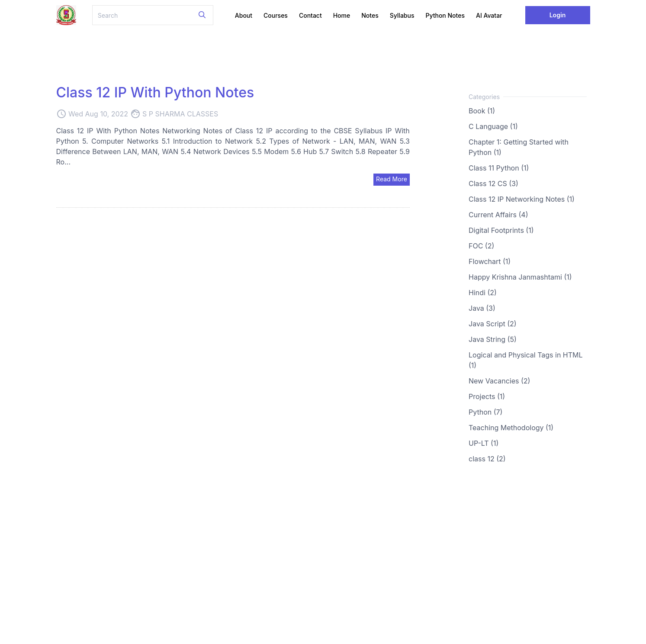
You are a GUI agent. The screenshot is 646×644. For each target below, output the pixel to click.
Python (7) (485, 412)
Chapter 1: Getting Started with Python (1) (519, 147)
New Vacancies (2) (499, 381)
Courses (276, 15)
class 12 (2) (487, 459)
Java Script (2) (493, 324)
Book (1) (482, 111)
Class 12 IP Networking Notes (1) (522, 199)
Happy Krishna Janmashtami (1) (520, 277)
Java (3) (482, 308)
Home (342, 15)
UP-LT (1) (484, 443)
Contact (310, 15)
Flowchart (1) (490, 261)
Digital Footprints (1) (501, 230)
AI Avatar (489, 15)
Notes (370, 15)
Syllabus (402, 15)
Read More (392, 179)
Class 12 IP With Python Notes (155, 92)
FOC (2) (481, 246)
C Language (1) (493, 126)
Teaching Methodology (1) (511, 428)
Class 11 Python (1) (499, 168)
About (244, 15)
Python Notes (445, 15)
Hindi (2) (483, 293)
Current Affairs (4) (498, 215)
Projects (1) (487, 396)
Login (558, 15)
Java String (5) (493, 339)
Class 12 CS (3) (493, 184)
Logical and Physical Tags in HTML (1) (526, 360)
